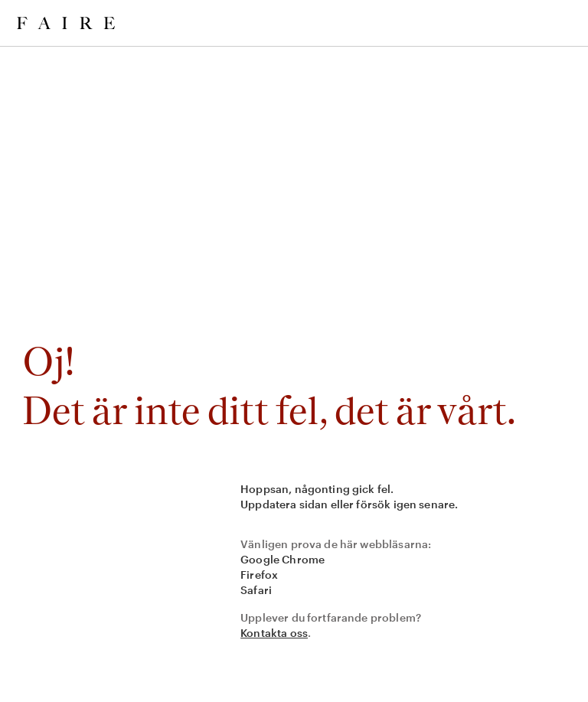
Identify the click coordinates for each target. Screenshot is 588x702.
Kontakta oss (274, 633)
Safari (256, 590)
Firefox (259, 575)
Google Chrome (283, 559)
